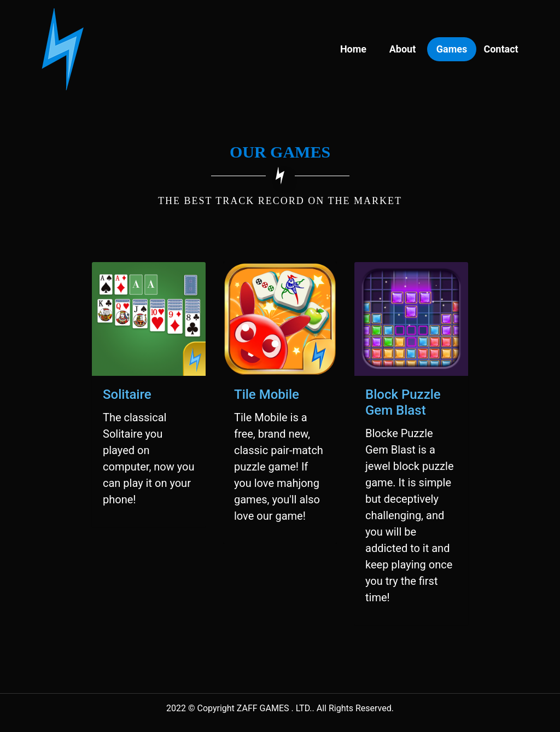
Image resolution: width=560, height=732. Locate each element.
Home (353, 49)
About (403, 49)
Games (452, 49)
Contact (501, 49)
